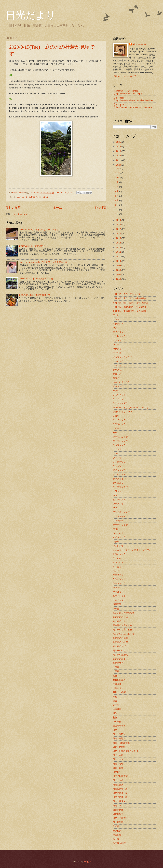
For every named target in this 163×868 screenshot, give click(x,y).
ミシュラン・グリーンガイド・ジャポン (132, 550)
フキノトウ (118, 504)
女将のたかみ (119, 680)
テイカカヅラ (119, 462)
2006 (119, 279)
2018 (119, 224)
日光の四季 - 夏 (120, 789)
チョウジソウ (119, 445)
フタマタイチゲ (120, 516)
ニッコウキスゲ (120, 487)
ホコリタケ (118, 520)
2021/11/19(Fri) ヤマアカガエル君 (36, 279)
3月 (117, 205)
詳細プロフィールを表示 (125, 76)
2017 (119, 229)
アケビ (116, 315)
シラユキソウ (119, 424)
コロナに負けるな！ (122, 382)
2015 (119, 238)
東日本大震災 (119, 726)
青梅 (115, 697)
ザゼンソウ (118, 386)
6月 (117, 191)
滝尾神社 (117, 709)
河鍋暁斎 (117, 604)
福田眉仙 (117, 835)
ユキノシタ (118, 600)
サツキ (116, 391)
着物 (115, 718)
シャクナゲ (118, 399)
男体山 (116, 713)
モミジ (116, 571)
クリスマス (118, 370)
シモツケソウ (119, 395)
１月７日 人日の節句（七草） (128, 294)
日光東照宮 (118, 814)
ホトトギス (118, 533)
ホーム (57, 208)
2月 (117, 210)
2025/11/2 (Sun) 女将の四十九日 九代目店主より (43, 262)
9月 (117, 182)
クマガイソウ (119, 365)
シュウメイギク (120, 403)
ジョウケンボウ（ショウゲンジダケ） (131, 407)
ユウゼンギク (119, 596)
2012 (119, 252)
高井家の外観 (119, 650)
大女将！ (117, 705)
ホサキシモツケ (120, 525)
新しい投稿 (13, 208)
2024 (119, 147)
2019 (119, 220)
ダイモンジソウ (120, 441)
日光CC (116, 772)
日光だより (31, 15)
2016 (119, 234)
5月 (117, 196)
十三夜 (116, 671)
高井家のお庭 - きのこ (123, 625)
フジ (115, 508)
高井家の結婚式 (120, 655)
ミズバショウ (119, 554)
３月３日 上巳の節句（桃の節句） (130, 298)
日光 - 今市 (118, 755)
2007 (119, 275)
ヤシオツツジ (119, 579)
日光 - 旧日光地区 (121, 743)
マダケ (116, 542)
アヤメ (116, 319)
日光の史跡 (118, 785)
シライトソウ (119, 420)
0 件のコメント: (65, 193)
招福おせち (118, 688)
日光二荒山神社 (120, 818)
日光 (115, 730)
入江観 (116, 826)
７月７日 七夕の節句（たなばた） (130, 307)
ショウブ (117, 416)
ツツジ (116, 453)
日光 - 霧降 (118, 768)
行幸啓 (116, 609)
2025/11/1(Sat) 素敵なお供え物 (35, 295)
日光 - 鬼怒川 (119, 738)
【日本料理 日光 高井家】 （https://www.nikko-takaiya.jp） (128, 92)
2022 (119, 156)
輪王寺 (116, 839)
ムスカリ (117, 567)
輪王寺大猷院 (119, 843)
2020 (119, 165)
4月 (117, 200)
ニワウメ (117, 491)
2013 (119, 247)
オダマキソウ (119, 340)
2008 (119, 270)
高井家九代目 (119, 663)
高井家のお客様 (120, 617)
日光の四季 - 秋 (120, 793)
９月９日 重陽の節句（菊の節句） (130, 311)
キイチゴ (117, 353)
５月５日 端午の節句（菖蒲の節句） (131, 303)
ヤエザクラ (118, 575)
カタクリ (117, 349)
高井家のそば (119, 646)
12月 (118, 169)
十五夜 (116, 667)
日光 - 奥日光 (119, 734)
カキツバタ (22, 197)
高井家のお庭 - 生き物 (123, 634)
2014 (119, 243)
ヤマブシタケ (119, 588)
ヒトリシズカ (119, 500)
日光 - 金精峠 (119, 747)
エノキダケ (118, 332)
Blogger (87, 861)
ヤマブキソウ (119, 583)
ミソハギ (117, 558)
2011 (119, 256)
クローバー (118, 374)
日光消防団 (118, 810)
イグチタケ (118, 324)
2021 (119, 160)
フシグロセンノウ (121, 512)
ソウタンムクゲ (120, 437)
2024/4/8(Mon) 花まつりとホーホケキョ (39, 230)
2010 (119, 261)
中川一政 (117, 722)
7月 (117, 187)
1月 (117, 214)
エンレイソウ (119, 336)
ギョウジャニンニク (122, 357)
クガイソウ (118, 361)
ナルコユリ (118, 483)
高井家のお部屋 (120, 638)
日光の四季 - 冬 (120, 801)
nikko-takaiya (139, 44)
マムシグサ (118, 546)
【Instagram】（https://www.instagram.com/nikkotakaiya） (134, 106)
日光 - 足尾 (118, 764)
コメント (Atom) (19, 214)
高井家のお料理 (120, 642)
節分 (115, 701)
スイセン (117, 428)
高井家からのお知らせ (123, 613)
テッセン (117, 466)
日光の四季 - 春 (120, 797)
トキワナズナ (119, 475)
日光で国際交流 (120, 776)
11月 (118, 173)
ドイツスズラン (120, 470)
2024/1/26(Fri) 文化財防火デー (34, 246)
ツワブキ (117, 458)
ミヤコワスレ (119, 562)
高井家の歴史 (119, 659)
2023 (119, 151)
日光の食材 (118, 805)
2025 (119, 142)
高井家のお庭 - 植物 (38, 197)
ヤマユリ (117, 592)
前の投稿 (100, 208)
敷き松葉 (117, 831)
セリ (115, 433)
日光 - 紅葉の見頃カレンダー (127, 751)
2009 (119, 265)
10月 (118, 178)
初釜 (115, 676)
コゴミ (116, 378)
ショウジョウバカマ (122, 412)
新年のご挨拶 (119, 692)
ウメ (115, 328)
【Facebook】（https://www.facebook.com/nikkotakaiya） (133, 99)
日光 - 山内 (118, 759)
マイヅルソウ (119, 537)
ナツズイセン (119, 479)
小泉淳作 (117, 684)
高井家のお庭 (119, 621)
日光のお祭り (119, 780)
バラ (115, 495)
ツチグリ (117, 449)
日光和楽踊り (119, 822)
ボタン (116, 529)
